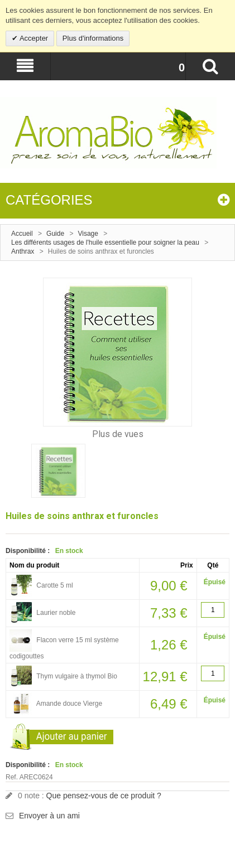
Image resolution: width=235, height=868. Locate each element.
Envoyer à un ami (49, 816)
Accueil (22, 234)
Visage (88, 234)
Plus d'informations (93, 38)
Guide (55, 234)
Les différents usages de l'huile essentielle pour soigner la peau (105, 243)
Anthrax (23, 251)
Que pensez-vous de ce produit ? (104, 796)
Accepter (33, 38)
